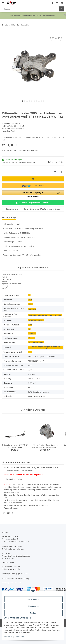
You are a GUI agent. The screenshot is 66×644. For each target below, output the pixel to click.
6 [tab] (34, 101)
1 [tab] (22, 101)
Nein (30, 325)
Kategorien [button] (7, 513)
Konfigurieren (33, 606)
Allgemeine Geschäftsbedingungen (16, 556)
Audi (30, 300)
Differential (32, 333)
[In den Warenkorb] (4, 32)
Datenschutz (19, 637)
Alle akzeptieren (33, 599)
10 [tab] (44, 101)
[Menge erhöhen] (61, 172)
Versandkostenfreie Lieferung (26, 150)
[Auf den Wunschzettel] (59, 38)
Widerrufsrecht (8, 558)
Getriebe (32, 338)
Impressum (8, 637)
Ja (29, 295)
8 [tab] (39, 101)
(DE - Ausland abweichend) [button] (28, 162)
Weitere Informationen (51, 209)
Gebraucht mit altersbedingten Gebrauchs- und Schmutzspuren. (45, 347)
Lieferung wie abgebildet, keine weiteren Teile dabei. (45, 315)
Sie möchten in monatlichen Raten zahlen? (33, 209)
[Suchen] (61, 9)
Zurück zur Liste (9, 25)
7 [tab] (37, 101)
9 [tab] (41, 101)
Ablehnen (33, 613)
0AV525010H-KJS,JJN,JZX (36, 342)
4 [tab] (29, 101)
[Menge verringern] (5, 172)
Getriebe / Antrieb (18, 128)
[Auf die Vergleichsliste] (53, 38)
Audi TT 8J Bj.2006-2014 (36, 320)
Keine (31, 304)
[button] (53, 3)
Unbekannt (32, 309)
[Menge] (30, 172)
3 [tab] (27, 101)
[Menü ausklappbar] (3, 1)
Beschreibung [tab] (9, 218)
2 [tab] (25, 101)
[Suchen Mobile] (30, 9)
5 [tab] (32, 101)
